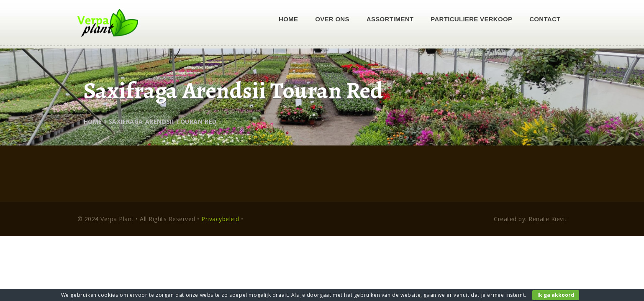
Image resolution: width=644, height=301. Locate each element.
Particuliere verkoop (471, 19)
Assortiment (390, 19)
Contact (545, 19)
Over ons (332, 19)
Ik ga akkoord (556, 295)
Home (288, 19)
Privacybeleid (220, 219)
